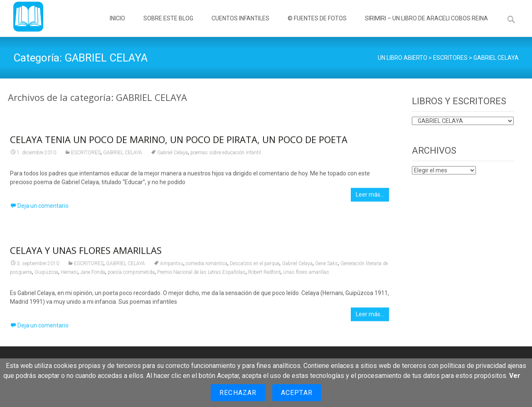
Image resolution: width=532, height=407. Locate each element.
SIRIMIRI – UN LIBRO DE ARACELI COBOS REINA (426, 26)
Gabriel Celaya (172, 154)
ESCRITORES (86, 154)
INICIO (117, 26)
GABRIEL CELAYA (123, 154)
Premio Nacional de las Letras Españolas (201, 274)
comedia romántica (207, 265)
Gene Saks (326, 265)
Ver (515, 376)
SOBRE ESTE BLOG (168, 26)
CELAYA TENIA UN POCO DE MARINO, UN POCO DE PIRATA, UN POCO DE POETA (179, 141)
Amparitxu (172, 265)
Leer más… (370, 196)
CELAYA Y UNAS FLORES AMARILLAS (86, 252)
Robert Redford (264, 274)
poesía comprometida (131, 274)
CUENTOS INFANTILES (240, 26)
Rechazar (238, 393)
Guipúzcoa (46, 274)
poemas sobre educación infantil (226, 154)
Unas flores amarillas (306, 274)
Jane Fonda (93, 274)
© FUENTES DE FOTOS (317, 26)
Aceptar (297, 393)
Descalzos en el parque (255, 265)
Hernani (69, 274)
